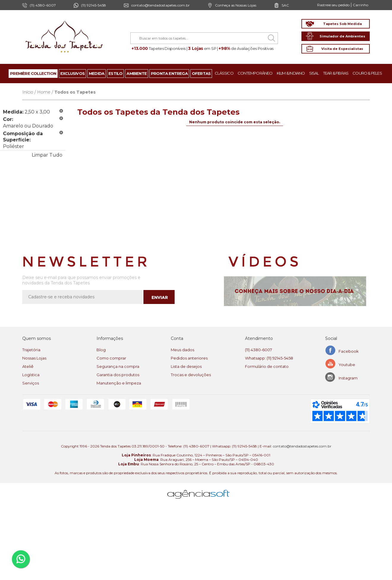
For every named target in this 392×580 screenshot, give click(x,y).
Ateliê (28, 366)
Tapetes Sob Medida (342, 24)
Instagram (348, 378)
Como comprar (111, 358)
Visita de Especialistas (342, 49)
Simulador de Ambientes (342, 36)
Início (28, 92)
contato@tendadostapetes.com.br (161, 5)
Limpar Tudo (47, 155)
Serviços (31, 383)
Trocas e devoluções (191, 375)
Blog (101, 350)
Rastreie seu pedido (333, 5)
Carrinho (361, 5)
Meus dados (182, 350)
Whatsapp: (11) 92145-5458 (269, 358)
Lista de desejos (186, 366)
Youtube (347, 365)
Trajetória (31, 350)
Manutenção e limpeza (119, 383)
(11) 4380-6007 (259, 350)
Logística (31, 375)
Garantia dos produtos (118, 375)
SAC (285, 5)
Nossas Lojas (34, 358)
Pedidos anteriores (189, 358)
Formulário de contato (267, 366)
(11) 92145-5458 (94, 5)
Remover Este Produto (61, 111)
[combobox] (204, 38)
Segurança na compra (118, 366)
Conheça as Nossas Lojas (236, 5)
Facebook (349, 351)
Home (44, 92)
